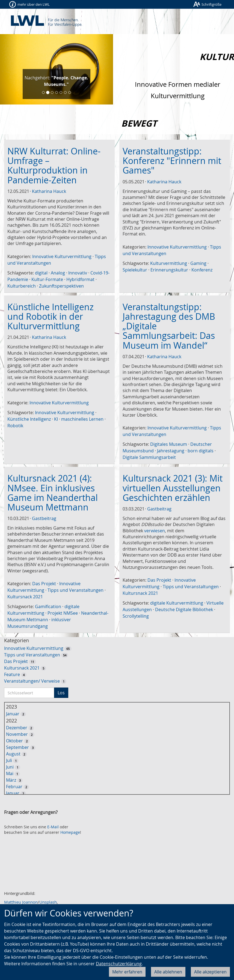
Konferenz (202, 270)
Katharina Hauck (49, 191)
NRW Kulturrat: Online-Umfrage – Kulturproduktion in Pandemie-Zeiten (54, 165)
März (11, 780)
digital (41, 273)
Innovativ (78, 273)
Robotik (15, 426)
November (17, 734)
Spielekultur (135, 270)
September (17, 747)
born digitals (201, 451)
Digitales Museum (169, 444)
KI (56, 419)
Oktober (14, 741)
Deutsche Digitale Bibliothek (184, 609)
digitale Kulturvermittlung (177, 603)
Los (61, 693)
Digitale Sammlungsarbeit (149, 457)
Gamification (48, 606)
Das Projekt (44, 584)
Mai (10, 773)
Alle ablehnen (168, 972)
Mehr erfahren (127, 972)
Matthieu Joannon (21, 902)
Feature (12, 674)
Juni (10, 767)
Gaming (198, 263)
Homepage (70, 832)
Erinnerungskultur (169, 270)
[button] (8, 69)
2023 (11, 707)
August (13, 754)
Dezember (17, 728)
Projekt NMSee (63, 613)
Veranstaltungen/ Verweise (32, 681)
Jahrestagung (171, 451)
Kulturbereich (22, 286)
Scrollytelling (136, 616)
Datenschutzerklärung (119, 964)
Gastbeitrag (44, 518)
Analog (58, 273)
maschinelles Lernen (82, 419)
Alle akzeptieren (210, 972)
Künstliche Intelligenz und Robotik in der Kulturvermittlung (51, 316)
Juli (9, 760)
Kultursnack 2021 (25, 597)
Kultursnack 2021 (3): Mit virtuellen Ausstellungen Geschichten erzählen (173, 488)
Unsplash (48, 902)
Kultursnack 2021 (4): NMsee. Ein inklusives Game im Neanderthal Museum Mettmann (53, 493)
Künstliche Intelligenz (29, 419)
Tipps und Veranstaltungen (75, 590)
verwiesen (155, 531)
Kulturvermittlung (169, 263)
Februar (14, 787)
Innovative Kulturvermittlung (62, 256)
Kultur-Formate (47, 279)
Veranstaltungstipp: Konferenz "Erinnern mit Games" (172, 161)
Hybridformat (80, 279)
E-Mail (53, 827)
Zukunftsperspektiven (61, 286)
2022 (11, 721)
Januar (13, 714)
